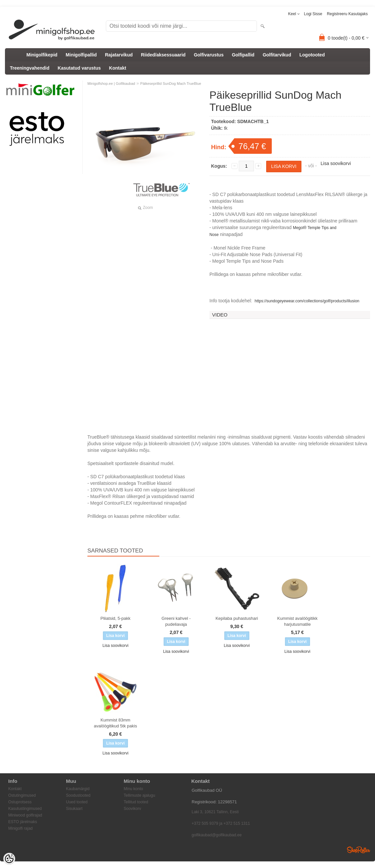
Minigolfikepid (42, 55)
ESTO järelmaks (23, 822)
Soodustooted (78, 795)
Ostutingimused (22, 795)
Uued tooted (77, 802)
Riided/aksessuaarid (163, 55)
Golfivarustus (209, 55)
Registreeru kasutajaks (347, 14)
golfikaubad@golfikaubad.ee (217, 835)
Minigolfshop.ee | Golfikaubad (111, 83)
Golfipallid (243, 55)
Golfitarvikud (277, 55)
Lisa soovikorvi (336, 163)
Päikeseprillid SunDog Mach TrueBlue (171, 83)
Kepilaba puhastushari (237, 618)
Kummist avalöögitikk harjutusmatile (297, 621)
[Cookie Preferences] (9, 859)
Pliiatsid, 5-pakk (115, 618)
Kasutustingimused (25, 809)
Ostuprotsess (20, 802)
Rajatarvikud (119, 55)
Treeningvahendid (30, 68)
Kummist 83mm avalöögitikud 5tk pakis (116, 723)
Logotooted (312, 55)
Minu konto (133, 789)
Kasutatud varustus (79, 68)
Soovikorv (132, 809)
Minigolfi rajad (20, 828)
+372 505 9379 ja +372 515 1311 (221, 823)
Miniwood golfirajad (25, 815)
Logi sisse (313, 14)
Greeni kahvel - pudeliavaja (176, 621)
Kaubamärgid (78, 789)
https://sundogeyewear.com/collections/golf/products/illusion (307, 301)
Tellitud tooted (136, 802)
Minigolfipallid (81, 55)
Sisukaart (74, 809)
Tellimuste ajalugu (139, 795)
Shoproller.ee (359, 850)
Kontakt (118, 68)
